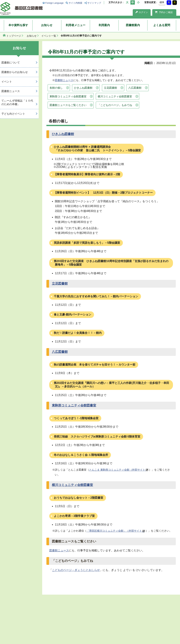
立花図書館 (110, 88)
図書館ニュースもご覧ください (68, 105)
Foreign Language (54, 3)
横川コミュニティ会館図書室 (115, 96)
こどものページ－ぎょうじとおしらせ (76, 570)
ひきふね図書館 (83, 88)
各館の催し (56, 88)
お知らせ (47, 25)
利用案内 (104, 25)
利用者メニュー (76, 25)
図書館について (11, 63)
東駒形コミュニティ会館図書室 (68, 96)
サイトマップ (94, 3)
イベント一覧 (49, 36)
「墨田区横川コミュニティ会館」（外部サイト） (115, 531)
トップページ (14, 36)
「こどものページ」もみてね (115, 105)
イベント (7, 82)
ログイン (142, 12)
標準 (162, 2)
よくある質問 (162, 25)
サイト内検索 (75, 3)
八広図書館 (135, 88)
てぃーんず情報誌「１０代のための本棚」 (17, 102)
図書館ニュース (64, 80)
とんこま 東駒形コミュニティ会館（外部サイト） (118, 470)
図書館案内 (133, 25)
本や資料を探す (18, 25)
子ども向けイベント (13, 114)
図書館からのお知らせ (15, 72)
